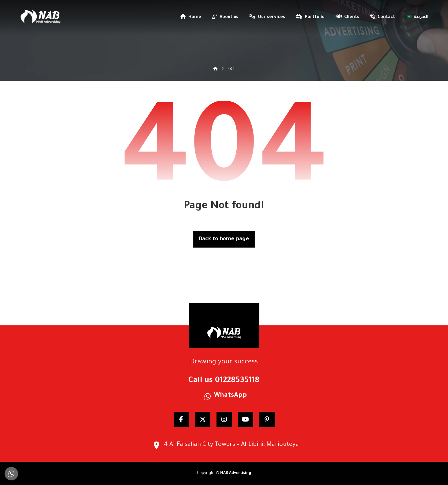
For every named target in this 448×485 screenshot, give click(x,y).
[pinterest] (267, 419)
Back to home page (224, 239)
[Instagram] (224, 419)
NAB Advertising (236, 473)
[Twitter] (203, 419)
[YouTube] (246, 419)
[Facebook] (181, 419)
